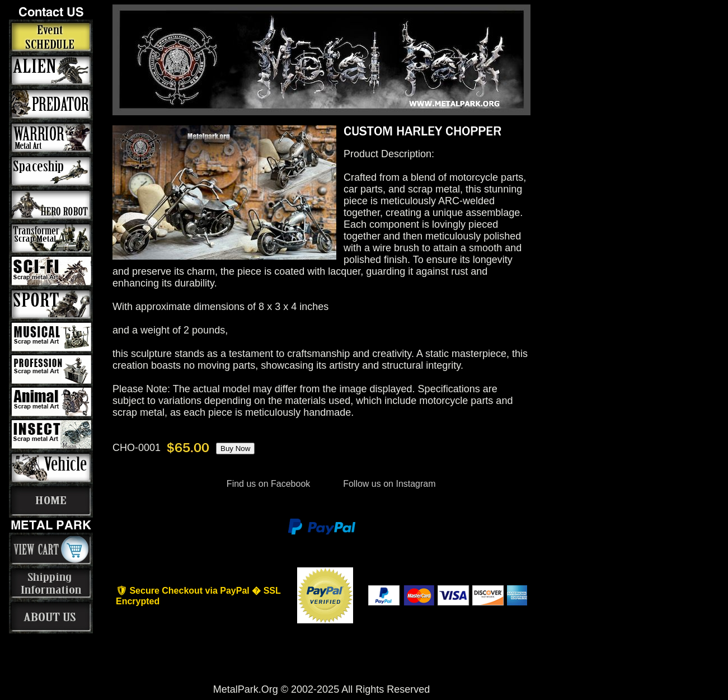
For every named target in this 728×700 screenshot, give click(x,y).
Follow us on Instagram (388, 484)
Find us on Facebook (268, 484)
